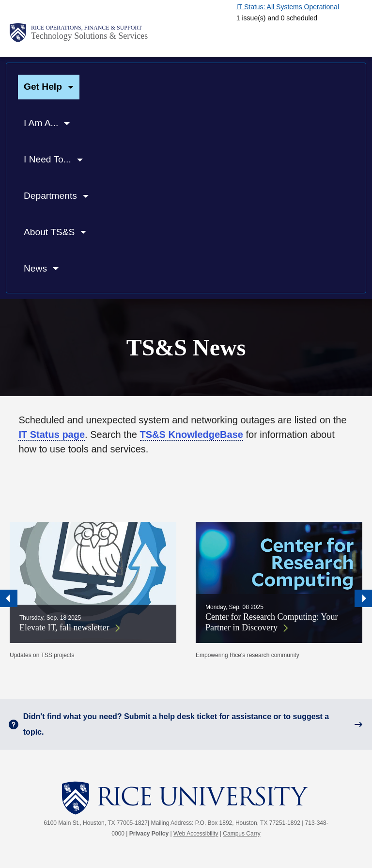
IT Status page (52, 434)
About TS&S (49, 232)
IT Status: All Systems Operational (288, 7)
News (35, 268)
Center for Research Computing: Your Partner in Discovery (271, 622)
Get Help (43, 87)
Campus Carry (241, 834)
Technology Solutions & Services (89, 36)
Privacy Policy (149, 834)
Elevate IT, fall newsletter (64, 627)
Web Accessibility (196, 834)
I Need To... (47, 159)
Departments (50, 196)
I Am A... (41, 123)
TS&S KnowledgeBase (192, 434)
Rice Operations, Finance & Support (86, 28)
